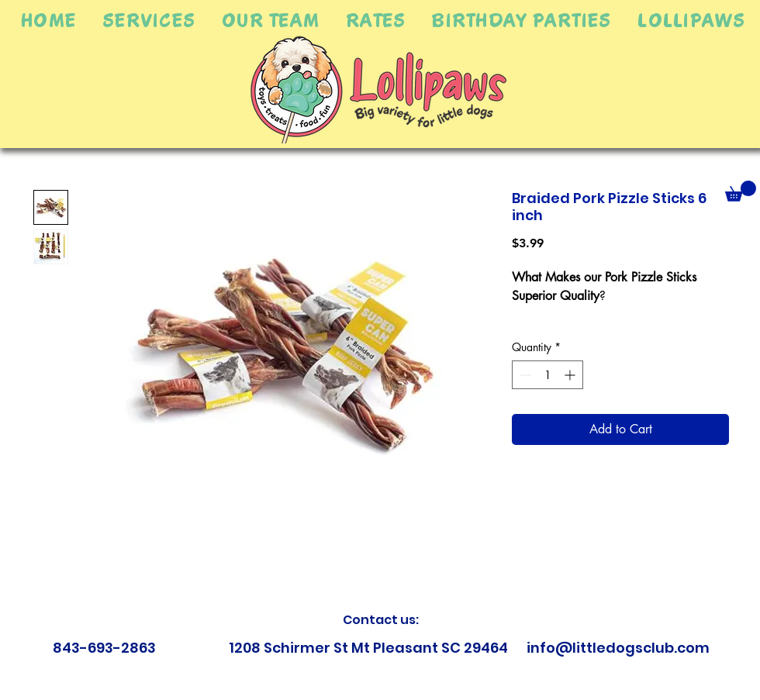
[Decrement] (524, 375)
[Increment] (571, 375)
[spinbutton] (548, 375)
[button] (149, 20)
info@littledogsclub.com (618, 648)
